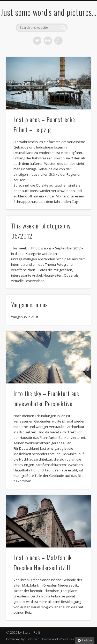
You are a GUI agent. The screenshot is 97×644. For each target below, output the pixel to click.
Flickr (48, 41)
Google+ (58, 41)
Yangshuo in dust (31, 305)
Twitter (37, 41)
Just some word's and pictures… (48, 12)
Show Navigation (78, 46)
